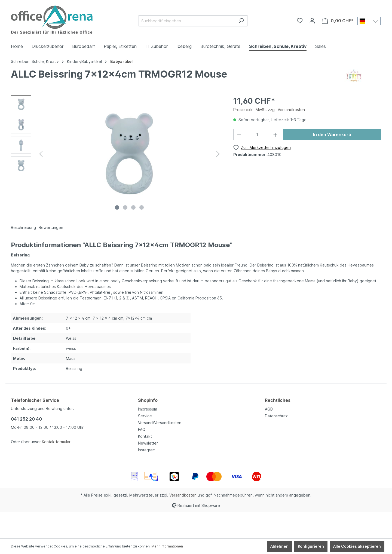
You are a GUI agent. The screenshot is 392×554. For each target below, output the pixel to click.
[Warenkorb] (338, 21)
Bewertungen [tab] (51, 227)
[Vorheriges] (41, 154)
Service (145, 416)
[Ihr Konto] (312, 21)
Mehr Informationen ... (169, 546)
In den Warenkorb (332, 134)
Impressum (148, 409)
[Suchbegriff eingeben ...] (187, 21)
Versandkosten (183, 495)
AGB (269, 409)
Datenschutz (276, 416)
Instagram (147, 450)
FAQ (142, 429)
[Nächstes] (218, 154)
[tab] (23, 228)
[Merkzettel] (300, 21)
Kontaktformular (56, 442)
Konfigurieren (311, 546)
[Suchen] (241, 21)
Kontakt (145, 436)
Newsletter (148, 443)
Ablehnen (279, 546)
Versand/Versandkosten (160, 423)
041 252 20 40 (26, 419)
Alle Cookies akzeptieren (357, 546)
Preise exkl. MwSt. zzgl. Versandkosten (269, 110)
